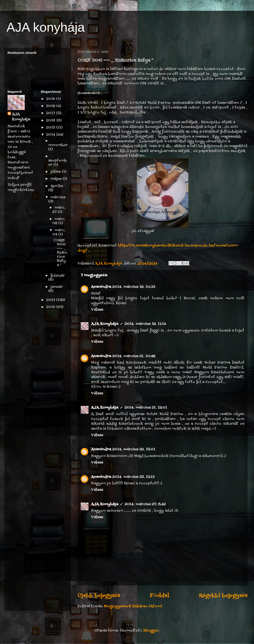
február (58, 276)
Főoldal (159, 596)
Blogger (151, 631)
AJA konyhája (46, 27)
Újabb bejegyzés (99, 596)
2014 (51, 135)
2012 (51, 307)
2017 (51, 113)
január (57, 287)
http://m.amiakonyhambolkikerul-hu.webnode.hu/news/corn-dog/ (158, 248)
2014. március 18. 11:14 (145, 324)
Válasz (97, 310)
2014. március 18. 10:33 (134, 287)
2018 (51, 106)
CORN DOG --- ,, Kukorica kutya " (60, 253)
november (58, 145)
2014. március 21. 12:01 (146, 408)
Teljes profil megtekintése (21, 187)
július (56, 172)
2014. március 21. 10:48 (134, 356)
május (57, 179)
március (58, 197)
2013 (51, 300)
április (57, 186)
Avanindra (101, 287)
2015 (51, 128)
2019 (51, 99)
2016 (51, 121)
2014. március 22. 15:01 (134, 449)
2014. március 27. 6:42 (145, 504)
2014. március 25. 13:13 (133, 477)
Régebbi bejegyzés (223, 596)
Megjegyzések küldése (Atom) (133, 606)
